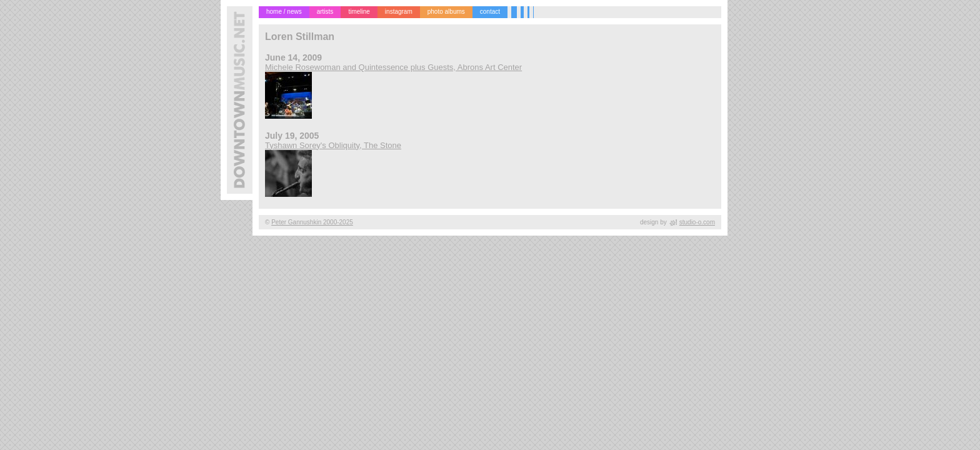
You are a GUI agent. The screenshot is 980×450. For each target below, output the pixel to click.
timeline (359, 12)
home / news (284, 12)
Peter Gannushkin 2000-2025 (312, 222)
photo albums (446, 12)
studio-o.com (697, 222)
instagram (399, 12)
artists (325, 12)
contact (490, 12)
